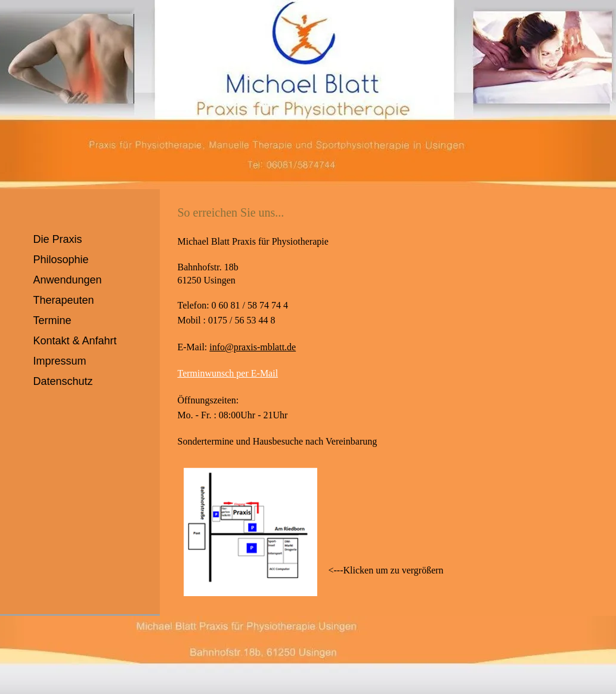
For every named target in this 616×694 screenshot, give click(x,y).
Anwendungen (68, 280)
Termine (52, 320)
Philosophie (61, 260)
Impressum (60, 361)
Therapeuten (64, 300)
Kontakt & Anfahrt (75, 341)
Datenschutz (63, 381)
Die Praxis (58, 239)
